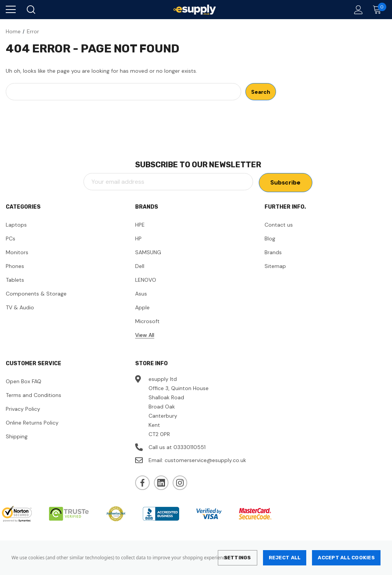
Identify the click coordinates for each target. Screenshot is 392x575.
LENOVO (146, 280)
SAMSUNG (148, 252)
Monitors (17, 252)
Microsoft (147, 321)
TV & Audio (20, 307)
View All (145, 335)
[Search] (30, 10)
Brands (273, 252)
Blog (270, 238)
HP (138, 238)
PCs (11, 238)
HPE (140, 225)
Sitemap (275, 266)
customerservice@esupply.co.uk (205, 460)
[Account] (357, 10)
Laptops (16, 225)
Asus (141, 294)
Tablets (15, 280)
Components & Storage (36, 294)
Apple (142, 307)
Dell (140, 266)
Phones (15, 266)
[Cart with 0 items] (379, 10)
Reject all (285, 558)
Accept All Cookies (346, 558)
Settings (238, 558)
